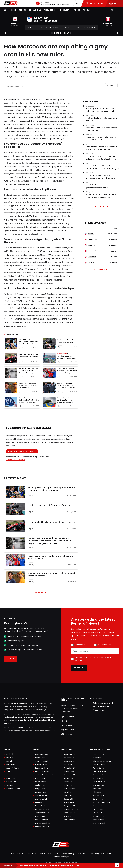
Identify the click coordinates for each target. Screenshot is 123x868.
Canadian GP (70, 768)
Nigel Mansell (98, 796)
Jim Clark (97, 789)
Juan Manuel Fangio (101, 802)
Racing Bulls (11, 782)
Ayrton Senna (99, 768)
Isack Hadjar (40, 778)
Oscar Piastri (41, 782)
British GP (68, 782)
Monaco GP (69, 771)
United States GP (71, 809)
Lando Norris (23, 720)
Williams (10, 785)
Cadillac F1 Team (14, 789)
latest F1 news (17, 704)
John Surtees (98, 820)
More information (61, 33)
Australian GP (70, 754)
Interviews (65, 10)
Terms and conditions (49, 854)
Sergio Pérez (40, 789)
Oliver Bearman (42, 820)
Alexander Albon (42, 813)
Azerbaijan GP (70, 802)
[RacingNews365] (61, 845)
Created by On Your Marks (101, 854)
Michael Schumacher (102, 761)
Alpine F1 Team (13, 768)
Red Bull (8, 198)
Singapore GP (70, 806)
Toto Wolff (40, 248)
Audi (8, 771)
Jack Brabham (99, 816)
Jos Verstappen (99, 785)
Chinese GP (69, 758)
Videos (77, 10)
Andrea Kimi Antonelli (44, 775)
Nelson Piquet (99, 813)
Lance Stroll (40, 806)
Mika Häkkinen (99, 782)
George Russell (37, 720)
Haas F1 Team (12, 778)
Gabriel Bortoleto (42, 827)
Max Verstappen (26, 717)
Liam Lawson (41, 816)
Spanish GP (69, 799)
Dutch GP (68, 792)
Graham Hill (98, 809)
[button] (15, 22)
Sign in (10, 659)
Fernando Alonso (46, 717)
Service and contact (102, 707)
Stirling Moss (98, 799)
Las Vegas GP (70, 813)
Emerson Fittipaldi (100, 806)
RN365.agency (99, 710)
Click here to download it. (15, 460)
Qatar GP (68, 816)
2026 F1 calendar (24, 728)
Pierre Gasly (40, 802)
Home (14, 10)
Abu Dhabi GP (70, 820)
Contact (82, 854)
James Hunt (98, 775)
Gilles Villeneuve (100, 771)
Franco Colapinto (43, 823)
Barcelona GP (70, 775)
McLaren (10, 758)
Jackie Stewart (99, 778)
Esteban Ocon (41, 792)
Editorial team (17, 854)
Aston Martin (12, 775)
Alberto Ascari (99, 765)
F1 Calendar (35, 10)
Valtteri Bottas (41, 796)
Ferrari (9, 761)
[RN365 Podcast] (53, 3)
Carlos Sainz (40, 785)
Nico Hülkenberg (42, 809)
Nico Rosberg (98, 754)
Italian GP (68, 796)
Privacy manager (62, 857)
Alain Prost (97, 758)
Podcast (87, 10)
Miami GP (68, 765)
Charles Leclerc (42, 765)
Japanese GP (70, 761)
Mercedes (12, 99)
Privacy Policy (68, 854)
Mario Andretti (99, 823)
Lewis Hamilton (11, 717)
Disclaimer (31, 854)
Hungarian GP (70, 789)
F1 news (23, 10)
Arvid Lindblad (41, 799)
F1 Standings (50, 10)
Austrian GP (69, 778)
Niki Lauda (97, 792)
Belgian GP (69, 785)
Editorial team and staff (103, 703)
